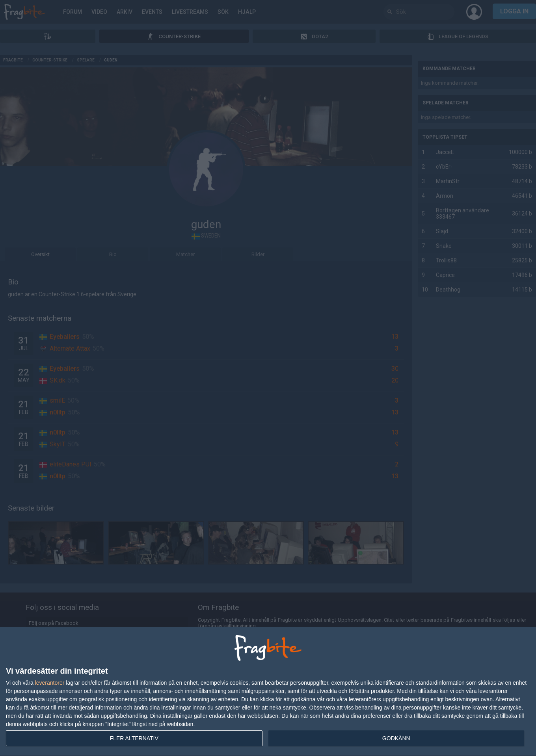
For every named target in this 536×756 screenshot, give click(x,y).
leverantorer (50, 683)
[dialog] (268, 692)
